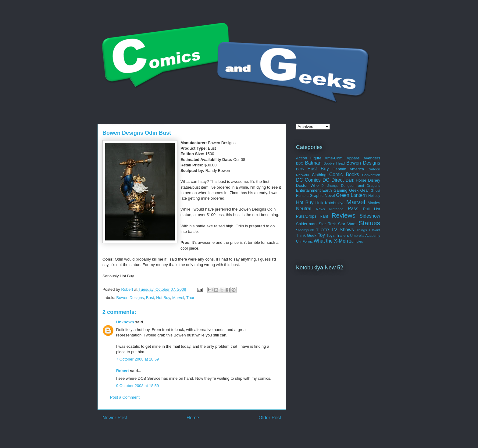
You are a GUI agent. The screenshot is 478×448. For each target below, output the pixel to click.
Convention (371, 175)
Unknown (125, 322)
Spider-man (306, 224)
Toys (331, 235)
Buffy (300, 169)
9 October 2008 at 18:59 (137, 386)
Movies (374, 203)
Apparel (353, 158)
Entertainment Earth (314, 190)
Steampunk (305, 230)
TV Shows (342, 230)
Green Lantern (351, 195)
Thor (190, 298)
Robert (123, 371)
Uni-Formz (304, 241)
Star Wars (347, 224)
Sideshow (370, 216)
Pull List (372, 209)
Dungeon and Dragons (360, 185)
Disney (374, 180)
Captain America (348, 169)
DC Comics (308, 180)
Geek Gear (359, 190)
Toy (321, 235)
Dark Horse (356, 180)
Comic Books (344, 174)
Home (193, 418)
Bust (150, 298)
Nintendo (336, 209)
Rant (324, 216)
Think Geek (306, 235)
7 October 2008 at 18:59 (137, 359)
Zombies (356, 241)
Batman (313, 163)
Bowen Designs (130, 298)
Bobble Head (334, 163)
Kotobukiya (335, 203)
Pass (353, 209)
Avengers (372, 158)
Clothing (319, 175)
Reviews (343, 215)
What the (323, 241)
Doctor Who (307, 185)
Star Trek (327, 224)
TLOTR (323, 230)
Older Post (270, 418)
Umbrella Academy (365, 235)
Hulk (319, 203)
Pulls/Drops (306, 216)
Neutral (304, 209)
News (320, 209)
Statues (369, 223)
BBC (300, 163)
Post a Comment (125, 397)
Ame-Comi (334, 158)
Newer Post (115, 418)
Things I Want (368, 230)
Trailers (342, 235)
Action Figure (309, 158)
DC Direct (333, 180)
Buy (325, 169)
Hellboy (374, 196)
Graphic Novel (322, 196)
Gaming (341, 190)
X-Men (341, 241)
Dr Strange (330, 186)
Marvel (178, 298)
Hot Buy (163, 298)
